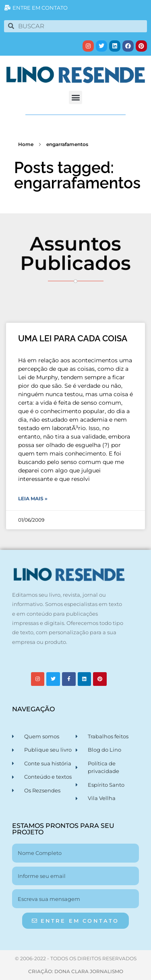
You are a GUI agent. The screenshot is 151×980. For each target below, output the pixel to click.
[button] (75, 97)
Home (26, 144)
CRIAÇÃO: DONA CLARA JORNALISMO (76, 971)
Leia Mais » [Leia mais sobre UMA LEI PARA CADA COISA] (33, 498)
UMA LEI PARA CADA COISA (73, 338)
